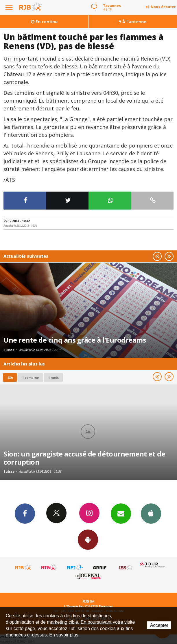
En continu (44, 22)
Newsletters (121, 513)
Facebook (25, 513)
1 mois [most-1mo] (53, 378)
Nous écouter (163, 7)
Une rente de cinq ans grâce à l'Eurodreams (75, 340)
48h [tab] (10, 378)
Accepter (159, 625)
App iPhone (151, 513)
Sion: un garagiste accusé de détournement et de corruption (84, 458)
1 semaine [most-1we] (30, 378)
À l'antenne (133, 22)
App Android (88, 539)
